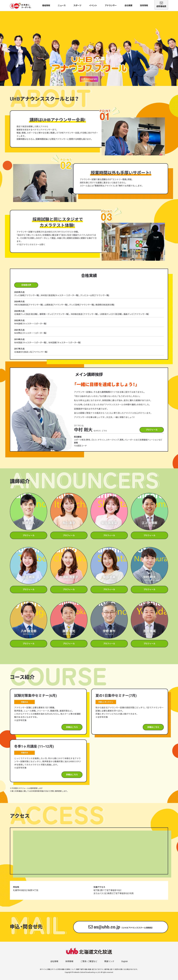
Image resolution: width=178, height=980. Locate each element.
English (125, 961)
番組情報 (46, 6)
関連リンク (109, 961)
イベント (93, 6)
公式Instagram (89, 79)
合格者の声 (26, 285)
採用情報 (144, 6)
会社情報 (54, 961)
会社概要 (128, 6)
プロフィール (152, 430)
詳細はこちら (72, 727)
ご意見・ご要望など (89, 961)
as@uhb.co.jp (121, 927)
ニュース (62, 6)
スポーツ (77, 6)
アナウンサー (111, 6)
